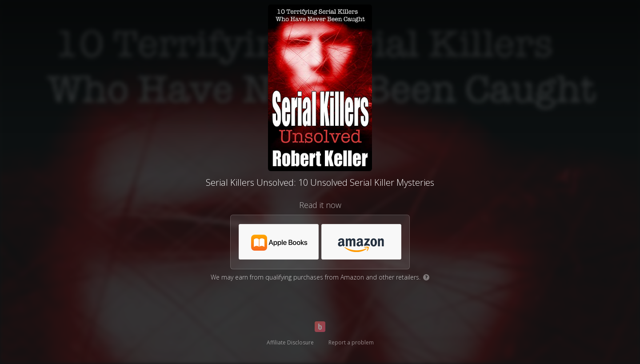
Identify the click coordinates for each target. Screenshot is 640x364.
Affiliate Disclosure (290, 342)
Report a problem (351, 342)
